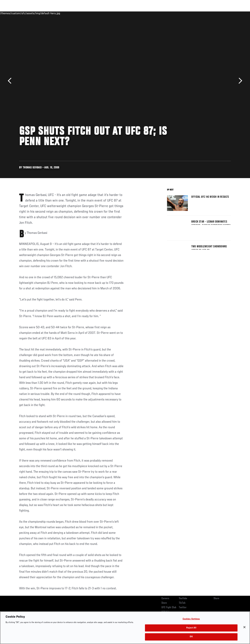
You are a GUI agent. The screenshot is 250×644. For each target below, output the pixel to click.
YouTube (183, 599)
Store (164, 603)
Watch (191, 13)
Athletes (45, 13)
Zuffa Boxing (208, 13)
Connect (177, 13)
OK (191, 637)
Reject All (191, 628)
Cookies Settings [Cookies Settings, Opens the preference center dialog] (191, 619)
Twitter (183, 608)
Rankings (30, 13)
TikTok (182, 603)
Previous (11, 81)
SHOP (223, 13)
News (59, 13)
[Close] (244, 627)
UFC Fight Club (169, 608)
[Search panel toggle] (233, 13)
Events (15, 13)
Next (239, 81)
